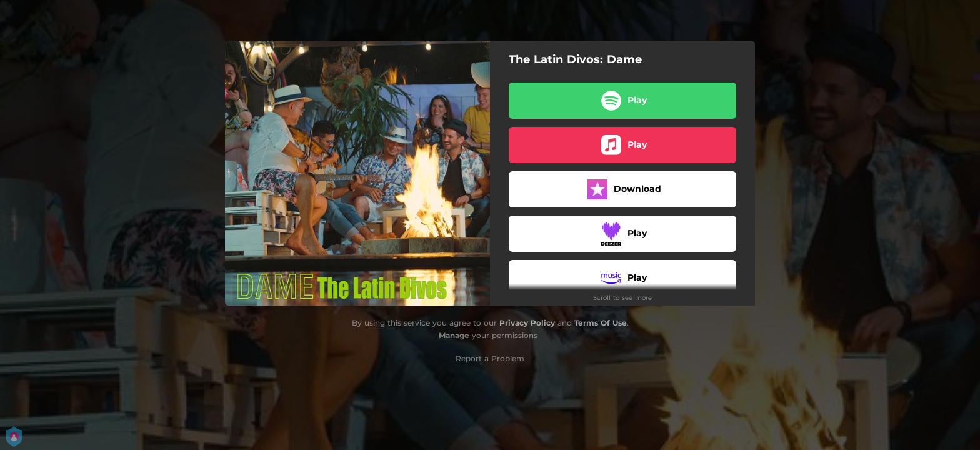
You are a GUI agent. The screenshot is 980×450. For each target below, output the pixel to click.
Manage (454, 335)
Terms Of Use (601, 323)
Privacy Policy (527, 323)
